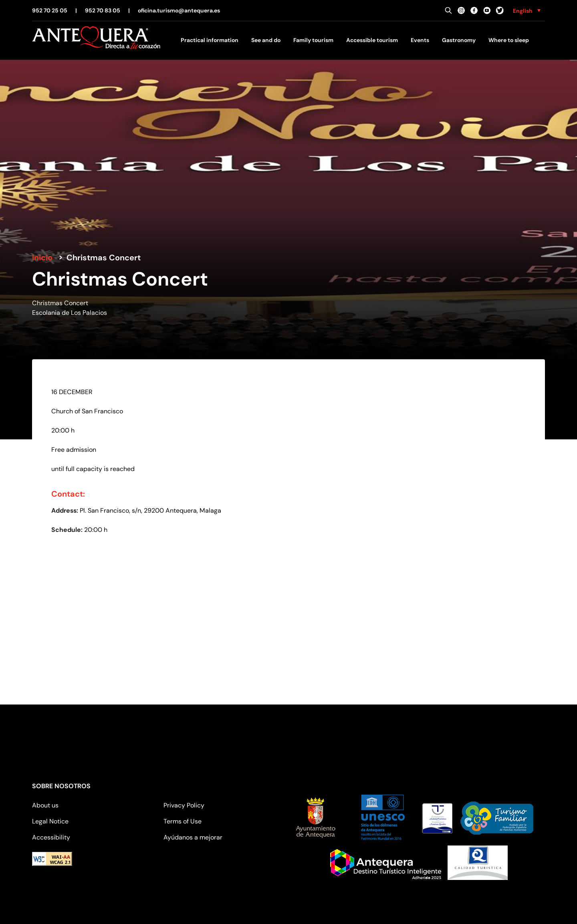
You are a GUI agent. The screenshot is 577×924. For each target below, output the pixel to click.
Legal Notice (50, 821)
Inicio (42, 258)
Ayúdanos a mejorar (193, 837)
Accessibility (51, 837)
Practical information (210, 40)
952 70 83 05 (103, 10)
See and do (266, 40)
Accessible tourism (372, 40)
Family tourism (313, 40)
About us (45, 805)
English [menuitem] (523, 11)
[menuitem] (527, 10)
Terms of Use (183, 821)
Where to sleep (509, 40)
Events (420, 40)
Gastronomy (459, 40)
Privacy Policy (184, 805)
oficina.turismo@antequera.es (179, 10)
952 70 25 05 (50, 10)
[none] (527, 10)
